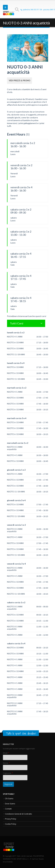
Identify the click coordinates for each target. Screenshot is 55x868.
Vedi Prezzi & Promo (20, 80)
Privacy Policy (11, 819)
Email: (6, 753)
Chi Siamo (9, 798)
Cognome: (8, 773)
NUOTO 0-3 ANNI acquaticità (15, 448)
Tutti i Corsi (17, 323)
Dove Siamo (10, 804)
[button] (5, 7)
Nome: (6, 763)
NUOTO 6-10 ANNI (15, 342)
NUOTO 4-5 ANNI (15, 337)
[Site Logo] (9, 13)
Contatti (8, 809)
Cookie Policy (11, 824)
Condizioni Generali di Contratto (18, 814)
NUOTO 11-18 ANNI (16, 354)
